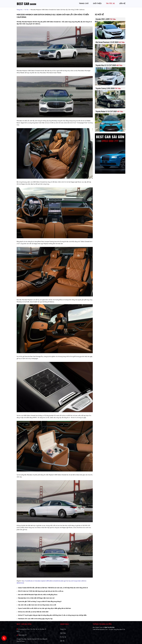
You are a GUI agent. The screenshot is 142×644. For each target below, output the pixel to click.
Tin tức (26, 10)
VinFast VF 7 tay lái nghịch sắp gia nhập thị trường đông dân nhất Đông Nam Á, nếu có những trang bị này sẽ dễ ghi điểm (52, 615)
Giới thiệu (63, 633)
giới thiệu (97, 3)
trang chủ (84, 3)
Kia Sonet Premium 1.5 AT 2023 (107, 42)
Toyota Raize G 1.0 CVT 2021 (106, 111)
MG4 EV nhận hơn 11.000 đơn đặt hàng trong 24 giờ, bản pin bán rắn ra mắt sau (40, 591)
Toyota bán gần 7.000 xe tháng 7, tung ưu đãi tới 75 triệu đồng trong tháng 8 (39, 602)
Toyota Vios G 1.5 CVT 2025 (106, 65)
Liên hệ (62, 641)
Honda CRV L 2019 (103, 19)
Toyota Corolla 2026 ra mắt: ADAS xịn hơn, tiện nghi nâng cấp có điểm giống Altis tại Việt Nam (44, 608)
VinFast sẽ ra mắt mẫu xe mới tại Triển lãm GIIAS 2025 (33, 612)
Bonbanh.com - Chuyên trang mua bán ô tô (112, 629)
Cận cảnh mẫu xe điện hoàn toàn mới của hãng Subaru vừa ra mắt (36, 605)
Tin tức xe (63, 637)
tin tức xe (110, 3)
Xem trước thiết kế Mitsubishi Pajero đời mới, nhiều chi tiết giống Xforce (37, 595)
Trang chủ (63, 629)
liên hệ (122, 3)
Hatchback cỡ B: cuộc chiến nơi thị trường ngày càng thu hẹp (35, 619)
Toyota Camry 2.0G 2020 (105, 88)
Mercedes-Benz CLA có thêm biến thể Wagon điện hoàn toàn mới (35, 598)
